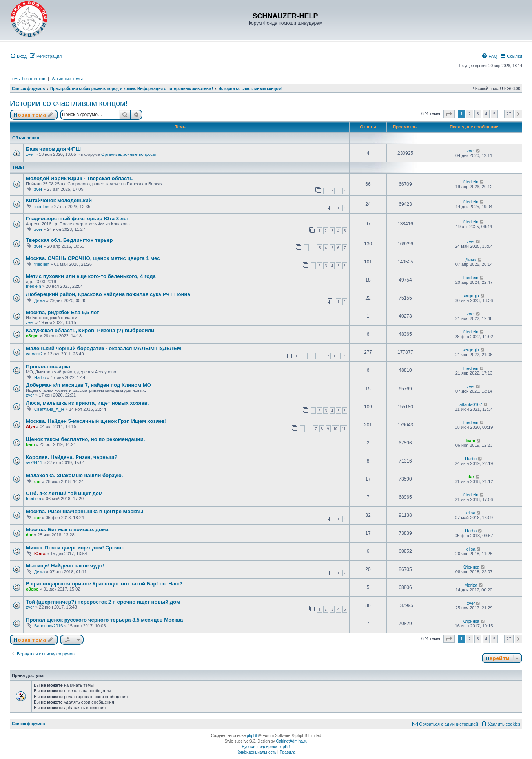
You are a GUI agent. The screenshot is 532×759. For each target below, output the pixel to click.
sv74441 (34, 463)
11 (319, 356)
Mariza (471, 585)
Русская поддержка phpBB (266, 747)
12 (327, 356)
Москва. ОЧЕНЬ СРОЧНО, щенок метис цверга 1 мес (93, 258)
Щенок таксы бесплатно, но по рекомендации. (85, 439)
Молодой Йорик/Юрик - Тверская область (79, 178)
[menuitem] (18, 56)
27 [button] (509, 114)
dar (37, 481)
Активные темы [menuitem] (67, 79)
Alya (30, 426)
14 (344, 356)
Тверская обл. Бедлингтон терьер (69, 240)
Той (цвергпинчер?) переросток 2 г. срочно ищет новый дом (103, 602)
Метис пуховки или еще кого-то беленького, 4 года (91, 276)
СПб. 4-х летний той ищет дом (64, 493)
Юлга (40, 554)
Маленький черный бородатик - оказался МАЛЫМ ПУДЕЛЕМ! (104, 348)
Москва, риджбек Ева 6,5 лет (63, 312)
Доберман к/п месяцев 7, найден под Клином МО (88, 385)
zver (30, 154)
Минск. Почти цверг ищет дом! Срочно (75, 548)
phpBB (253, 736)
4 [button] (486, 114)
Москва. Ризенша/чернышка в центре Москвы (85, 511)
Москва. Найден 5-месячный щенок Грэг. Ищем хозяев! (96, 421)
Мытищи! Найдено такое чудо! (65, 566)
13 (335, 356)
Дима (471, 260)
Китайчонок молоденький (59, 200)
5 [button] (494, 114)
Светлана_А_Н (49, 409)
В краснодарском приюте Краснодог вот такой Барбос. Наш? (104, 584)
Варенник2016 (48, 626)
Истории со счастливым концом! (69, 103)
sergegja (471, 296)
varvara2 (34, 354)
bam (30, 444)
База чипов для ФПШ (53, 149)
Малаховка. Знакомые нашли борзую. (75, 475)
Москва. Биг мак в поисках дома (67, 529)
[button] (449, 114)
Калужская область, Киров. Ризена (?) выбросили (90, 330)
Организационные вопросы (128, 154)
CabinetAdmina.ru (292, 741)
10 (311, 356)
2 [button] (470, 114)
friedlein (471, 182)
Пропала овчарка (48, 367)
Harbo (40, 377)
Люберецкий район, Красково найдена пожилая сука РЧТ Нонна (108, 294)
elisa (471, 513)
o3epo (32, 336)
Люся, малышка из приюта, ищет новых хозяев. (87, 403)
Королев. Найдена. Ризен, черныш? (72, 457)
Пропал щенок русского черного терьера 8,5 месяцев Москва (104, 620)
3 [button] (478, 114)
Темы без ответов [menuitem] (27, 79)
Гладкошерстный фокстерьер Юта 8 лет (77, 219)
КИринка (471, 567)
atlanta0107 (471, 404)
